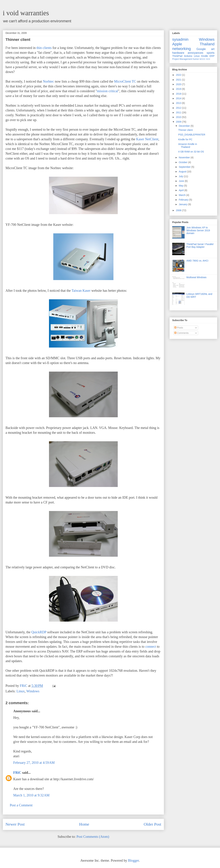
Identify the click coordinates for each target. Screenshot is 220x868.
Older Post (152, 824)
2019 (179, 89)
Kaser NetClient (147, 139)
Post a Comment (21, 805)
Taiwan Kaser (81, 291)
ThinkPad (177, 56)
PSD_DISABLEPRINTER (192, 135)
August (183, 172)
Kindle (205, 56)
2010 (179, 117)
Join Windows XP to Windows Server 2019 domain (198, 230)
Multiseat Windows (197, 277)
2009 (179, 122)
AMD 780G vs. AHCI (197, 261)
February (184, 200)
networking (181, 49)
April (181, 190)
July (181, 176)
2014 (179, 98)
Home (84, 824)
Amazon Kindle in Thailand (188, 146)
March (182, 195)
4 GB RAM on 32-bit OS (191, 152)
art (213, 49)
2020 (179, 84)
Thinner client (185, 130)
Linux (21, 691)
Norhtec (48, 81)
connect (151, 646)
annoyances (196, 53)
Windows (33, 691)
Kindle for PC (185, 139)
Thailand (207, 44)
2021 (179, 80)
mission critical (108, 91)
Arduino (188, 56)
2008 (179, 210)
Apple (177, 44)
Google (201, 49)
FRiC (17, 773)
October (183, 162)
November (185, 157)
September (185, 167)
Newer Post (15, 824)
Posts (179, 328)
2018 (179, 94)
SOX (208, 59)
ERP (212, 56)
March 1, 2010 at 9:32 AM (31, 795)
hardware (178, 53)
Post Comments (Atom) (93, 837)
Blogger (133, 860)
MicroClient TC (125, 81)
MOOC (203, 59)
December (185, 126)
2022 (179, 75)
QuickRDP (39, 632)
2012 (179, 108)
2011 (179, 112)
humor (196, 59)
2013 (179, 103)
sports (211, 53)
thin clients (44, 48)
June (182, 181)
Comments (181, 333)
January (183, 204)
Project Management (182, 59)
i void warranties (26, 13)
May (181, 186)
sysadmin (180, 39)
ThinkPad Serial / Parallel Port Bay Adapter (200, 246)
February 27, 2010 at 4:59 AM (34, 763)
